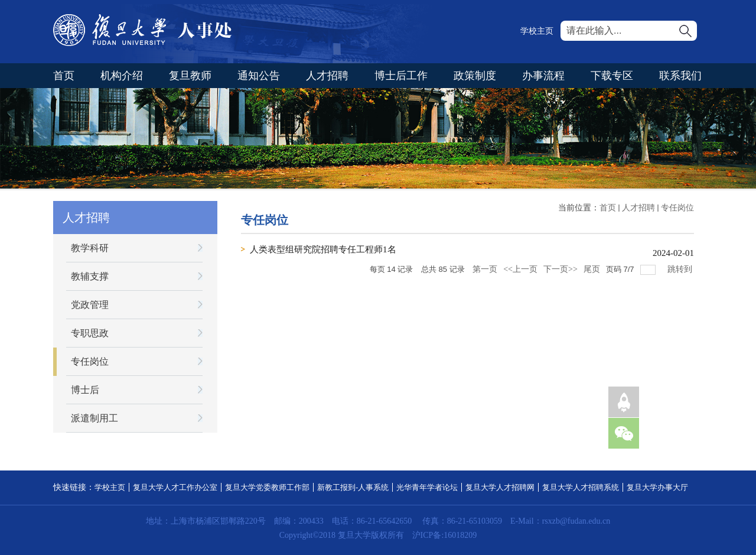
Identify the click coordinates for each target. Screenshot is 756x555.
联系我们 (680, 76)
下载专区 (612, 76)
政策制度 (475, 76)
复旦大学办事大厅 (657, 487)
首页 (64, 76)
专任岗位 (677, 208)
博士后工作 (401, 76)
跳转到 (681, 269)
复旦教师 (190, 76)
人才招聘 (327, 76)
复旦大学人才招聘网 (500, 487)
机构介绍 (122, 76)
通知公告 (259, 76)
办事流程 (543, 76)
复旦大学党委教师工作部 (267, 487)
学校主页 (537, 31)
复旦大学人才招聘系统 (581, 487)
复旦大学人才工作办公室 (175, 487)
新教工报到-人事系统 (353, 487)
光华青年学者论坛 (427, 487)
